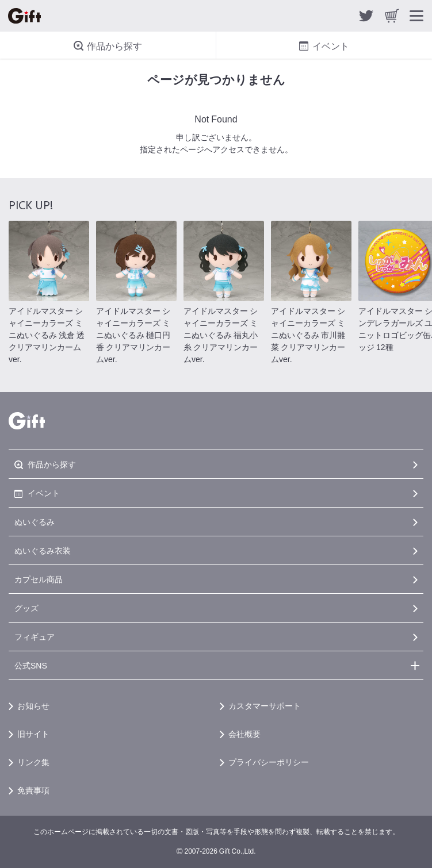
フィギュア (35, 636)
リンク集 (33, 762)
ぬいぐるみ (35, 521)
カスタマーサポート (265, 705)
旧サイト (33, 733)
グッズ (26, 608)
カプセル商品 (39, 579)
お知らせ (33, 705)
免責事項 (33, 790)
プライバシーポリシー (269, 762)
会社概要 (244, 733)
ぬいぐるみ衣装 (43, 550)
